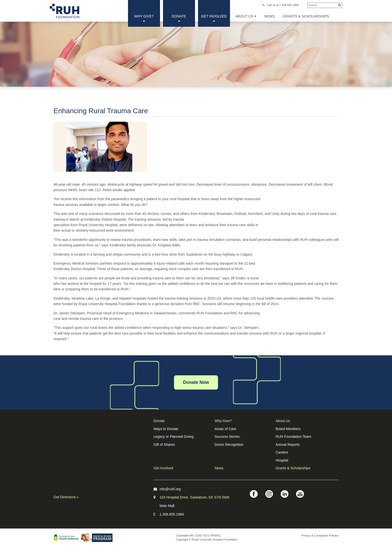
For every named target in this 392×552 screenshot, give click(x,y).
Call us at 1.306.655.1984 (281, 5)
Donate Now (196, 382)
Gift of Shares (164, 445)
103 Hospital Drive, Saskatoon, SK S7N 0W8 (194, 497)
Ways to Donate (166, 429)
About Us (246, 16)
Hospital (282, 460)
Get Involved (214, 19)
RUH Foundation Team (293, 437)
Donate (179, 19)
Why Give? (144, 19)
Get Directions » (66, 497)
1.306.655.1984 (172, 514)
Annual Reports (288, 445)
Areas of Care (225, 429)
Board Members (288, 429)
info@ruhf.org (170, 489)
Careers (282, 452)
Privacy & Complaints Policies (320, 536)
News (219, 468)
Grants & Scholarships (293, 468)
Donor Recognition (229, 445)
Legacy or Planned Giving (173, 437)
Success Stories (227, 437)
